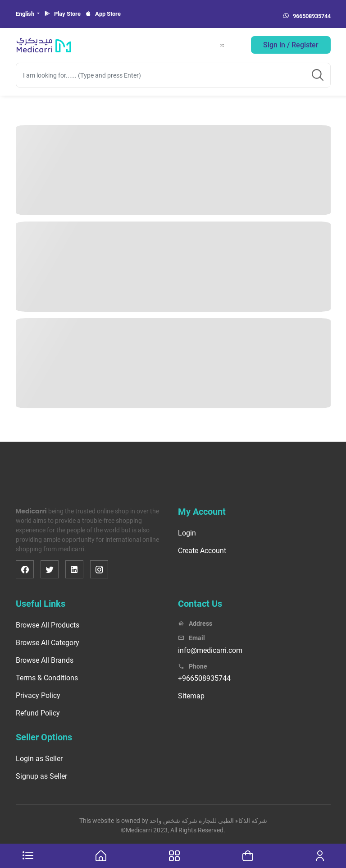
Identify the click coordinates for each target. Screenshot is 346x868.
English (26, 14)
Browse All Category (48, 643)
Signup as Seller (41, 776)
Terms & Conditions (47, 678)
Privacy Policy (38, 695)
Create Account (202, 551)
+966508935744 (204, 678)
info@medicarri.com (210, 650)
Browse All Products (48, 625)
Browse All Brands (45, 660)
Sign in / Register (291, 45)
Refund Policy (38, 713)
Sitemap (191, 696)
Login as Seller (39, 759)
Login (187, 533)
